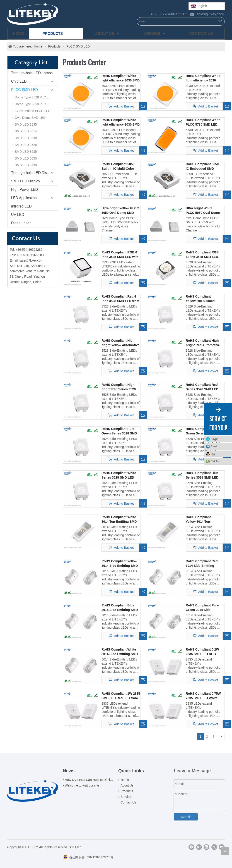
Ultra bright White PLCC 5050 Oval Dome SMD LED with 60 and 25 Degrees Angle (203, 211)
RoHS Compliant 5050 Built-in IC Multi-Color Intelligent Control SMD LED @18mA (119, 167)
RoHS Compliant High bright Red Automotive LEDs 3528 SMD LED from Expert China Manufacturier (203, 343)
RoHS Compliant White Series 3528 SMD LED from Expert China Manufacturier (119, 475)
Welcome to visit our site (82, 785)
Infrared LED (21, 206)
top (225, 851)
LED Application (24, 198)
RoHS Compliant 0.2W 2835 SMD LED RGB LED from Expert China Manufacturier (203, 652)
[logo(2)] (33, 790)
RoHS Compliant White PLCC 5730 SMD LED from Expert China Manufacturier (203, 122)
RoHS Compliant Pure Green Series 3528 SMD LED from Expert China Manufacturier (119, 431)
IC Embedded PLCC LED (33, 111)
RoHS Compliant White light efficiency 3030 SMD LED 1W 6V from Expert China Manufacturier (121, 78)
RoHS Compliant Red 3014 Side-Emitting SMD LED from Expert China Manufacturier (202, 564)
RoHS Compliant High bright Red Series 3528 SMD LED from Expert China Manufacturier (119, 387)
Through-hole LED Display (32, 173)
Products (127, 791)
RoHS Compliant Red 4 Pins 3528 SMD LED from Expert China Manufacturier (120, 299)
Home (125, 780)
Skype (220, 439)
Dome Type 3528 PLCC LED (35, 97)
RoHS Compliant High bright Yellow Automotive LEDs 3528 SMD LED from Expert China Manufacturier (120, 343)
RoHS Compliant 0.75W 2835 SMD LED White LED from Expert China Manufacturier (203, 696)
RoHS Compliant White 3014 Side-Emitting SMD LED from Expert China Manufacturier (120, 652)
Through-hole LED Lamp (31, 73)
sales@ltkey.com (210, 14)
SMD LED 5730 (26, 165)
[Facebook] (191, 847)
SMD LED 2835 (26, 124)
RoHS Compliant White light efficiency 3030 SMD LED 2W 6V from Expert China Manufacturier (203, 78)
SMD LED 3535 (26, 152)
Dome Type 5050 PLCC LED (35, 104)
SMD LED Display (26, 181)
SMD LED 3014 (26, 131)
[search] (177, 21)
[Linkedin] (207, 847)
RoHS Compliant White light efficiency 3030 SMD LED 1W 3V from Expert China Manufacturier (121, 122)
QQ (220, 454)
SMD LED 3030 (26, 138)
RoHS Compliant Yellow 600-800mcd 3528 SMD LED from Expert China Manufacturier (201, 299)
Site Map (75, 847)
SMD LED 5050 (26, 158)
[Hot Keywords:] (221, 21)
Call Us (215, 461)
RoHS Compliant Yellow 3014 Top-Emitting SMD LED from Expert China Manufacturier (200, 520)
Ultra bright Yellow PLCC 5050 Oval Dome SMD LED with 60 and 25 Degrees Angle (120, 211)
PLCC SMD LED (24, 90)
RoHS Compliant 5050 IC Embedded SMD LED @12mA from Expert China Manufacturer (202, 167)
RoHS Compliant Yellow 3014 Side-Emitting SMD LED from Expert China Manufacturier (120, 564)
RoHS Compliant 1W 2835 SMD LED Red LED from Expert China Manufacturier (121, 696)
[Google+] (199, 847)
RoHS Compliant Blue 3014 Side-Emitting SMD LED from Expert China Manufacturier (120, 608)
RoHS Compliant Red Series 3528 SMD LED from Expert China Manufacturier (202, 387)
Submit (186, 817)
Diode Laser (21, 223)
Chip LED (19, 81)
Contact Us (128, 802)
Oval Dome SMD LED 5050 (34, 118)
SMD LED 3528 (26, 145)
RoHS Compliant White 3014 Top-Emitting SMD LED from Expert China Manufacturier (119, 520)
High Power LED (24, 190)
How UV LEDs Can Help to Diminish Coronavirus (99, 780)
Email (220, 446)
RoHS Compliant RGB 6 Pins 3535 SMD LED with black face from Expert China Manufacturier (120, 255)
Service (126, 797)
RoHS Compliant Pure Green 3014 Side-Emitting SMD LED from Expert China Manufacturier (202, 608)
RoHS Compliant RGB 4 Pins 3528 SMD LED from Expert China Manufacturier (202, 255)
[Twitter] (214, 847)
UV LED (18, 215)
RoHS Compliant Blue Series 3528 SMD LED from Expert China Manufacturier (202, 475)
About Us (127, 785)
